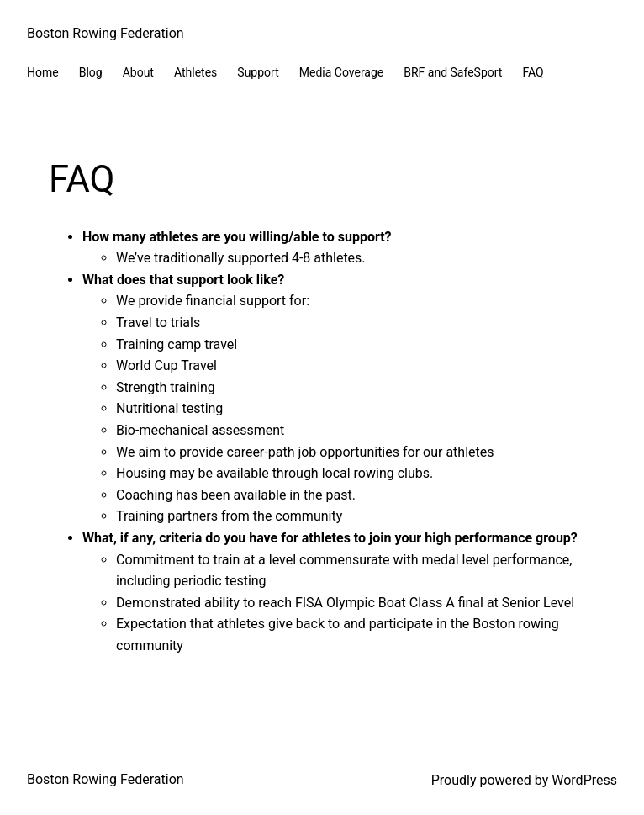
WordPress (584, 780)
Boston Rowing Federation (106, 33)
